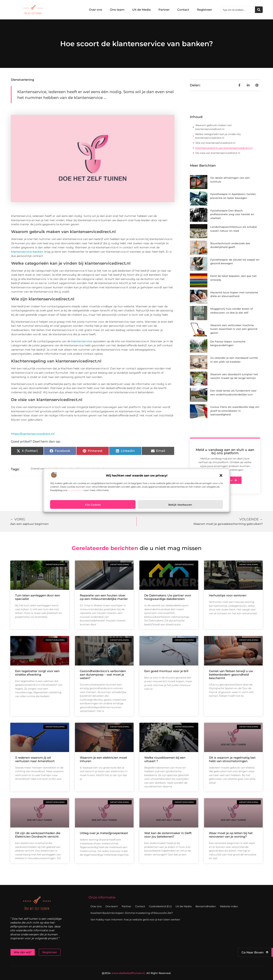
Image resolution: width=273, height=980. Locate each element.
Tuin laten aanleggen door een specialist (38, 597)
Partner (164, 10)
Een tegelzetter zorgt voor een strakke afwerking (37, 673)
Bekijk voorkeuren (180, 504)
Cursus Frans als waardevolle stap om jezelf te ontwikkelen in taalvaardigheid (235, 411)
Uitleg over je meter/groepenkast (104, 833)
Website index (229, 906)
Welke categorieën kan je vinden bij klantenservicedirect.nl (218, 136)
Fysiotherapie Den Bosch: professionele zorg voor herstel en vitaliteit (232, 214)
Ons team (117, 10)
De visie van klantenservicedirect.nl (218, 153)
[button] (221, 476)
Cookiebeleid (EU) (160, 906)
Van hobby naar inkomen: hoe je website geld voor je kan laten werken (135, 919)
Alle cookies (93, 504)
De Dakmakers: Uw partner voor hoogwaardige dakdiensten (168, 597)
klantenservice (81, 341)
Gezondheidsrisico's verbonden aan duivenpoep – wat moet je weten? (103, 675)
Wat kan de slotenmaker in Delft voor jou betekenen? (168, 835)
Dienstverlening (22, 80)
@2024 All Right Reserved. (136, 973)
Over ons (96, 10)
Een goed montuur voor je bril (166, 671)
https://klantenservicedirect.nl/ (33, 434)
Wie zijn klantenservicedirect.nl (215, 143)
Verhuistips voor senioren (228, 595)
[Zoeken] (259, 10)
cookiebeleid (75, 490)
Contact (183, 10)
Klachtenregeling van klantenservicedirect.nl (224, 148)
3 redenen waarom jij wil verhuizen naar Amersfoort (35, 759)
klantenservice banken (27, 252)
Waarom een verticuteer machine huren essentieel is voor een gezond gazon (234, 329)
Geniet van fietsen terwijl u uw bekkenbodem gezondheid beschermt (231, 675)
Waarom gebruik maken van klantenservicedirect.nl (214, 127)
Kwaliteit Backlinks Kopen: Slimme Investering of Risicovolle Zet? (132, 913)
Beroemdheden (206, 906)
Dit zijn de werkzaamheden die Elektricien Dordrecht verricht (38, 835)
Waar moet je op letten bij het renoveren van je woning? (231, 835)
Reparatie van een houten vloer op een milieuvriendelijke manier (104, 597)
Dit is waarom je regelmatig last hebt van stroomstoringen (232, 759)
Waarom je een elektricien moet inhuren (103, 759)
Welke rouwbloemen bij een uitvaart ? (165, 759)
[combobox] (238, 10)
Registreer (204, 10)
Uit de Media (141, 10)
